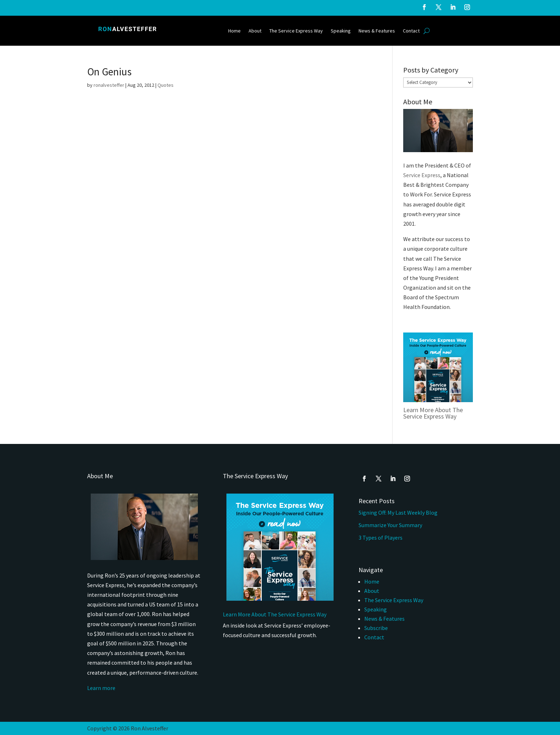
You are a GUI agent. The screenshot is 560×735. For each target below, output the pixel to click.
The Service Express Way (296, 31)
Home (234, 31)
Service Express (422, 175)
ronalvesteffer (109, 85)
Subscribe (376, 628)
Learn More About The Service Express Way (433, 413)
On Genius (109, 72)
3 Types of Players (381, 537)
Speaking (341, 31)
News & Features (377, 31)
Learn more (101, 688)
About (255, 31)
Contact (411, 31)
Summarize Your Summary (390, 525)
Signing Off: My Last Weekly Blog (398, 512)
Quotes (166, 85)
